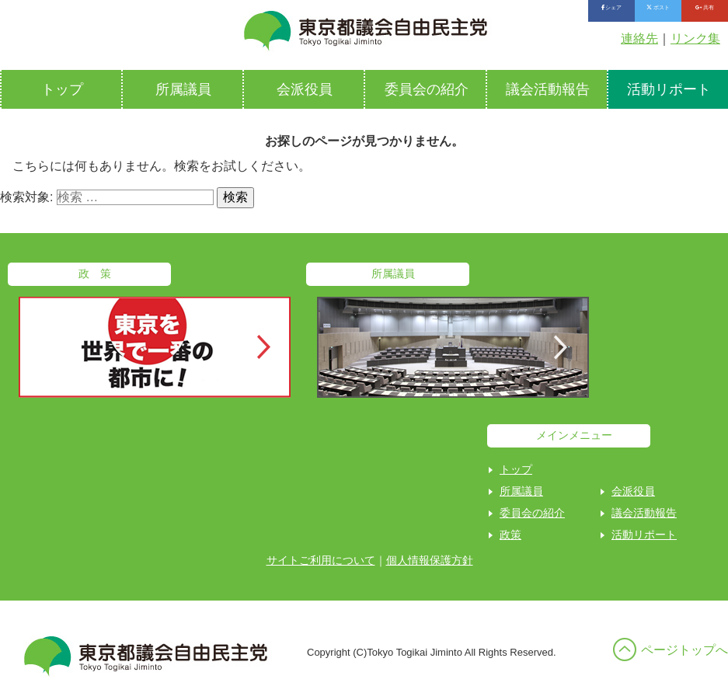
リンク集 (695, 38)
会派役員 (305, 89)
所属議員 (183, 89)
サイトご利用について (321, 560)
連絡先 (639, 38)
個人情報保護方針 (430, 560)
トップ (62, 89)
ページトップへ (684, 650)
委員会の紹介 (427, 89)
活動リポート (644, 535)
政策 (510, 535)
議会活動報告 (548, 89)
